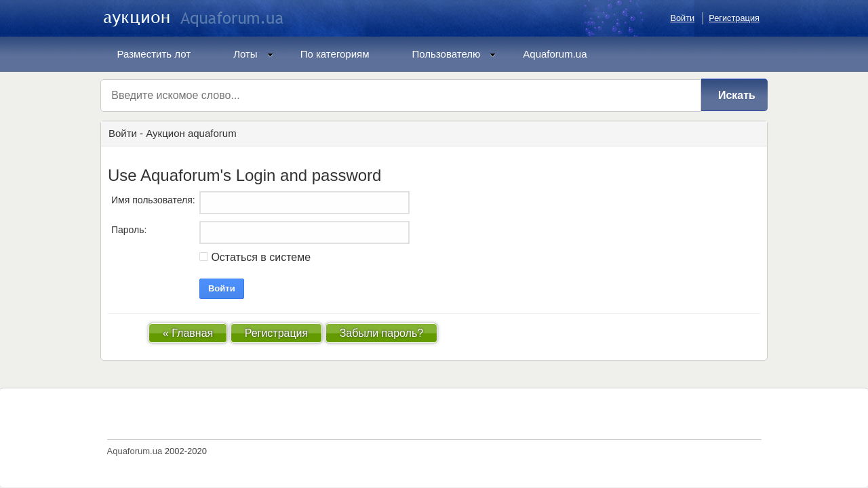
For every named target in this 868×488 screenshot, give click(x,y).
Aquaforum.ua (555, 54)
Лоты (253, 54)
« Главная (188, 333)
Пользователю (454, 54)
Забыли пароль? (382, 333)
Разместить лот (154, 54)
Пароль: (129, 230)
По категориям (335, 54)
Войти (682, 18)
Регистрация (734, 18)
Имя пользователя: (153, 200)
